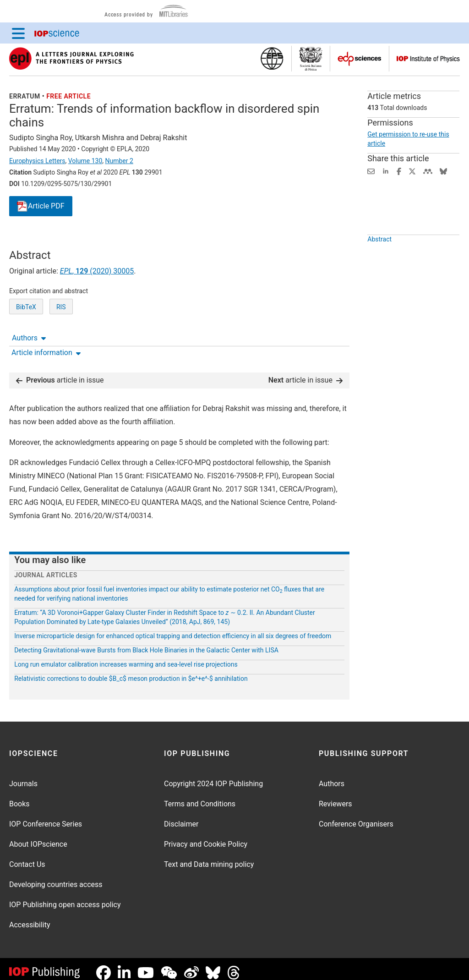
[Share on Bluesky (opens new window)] (443, 171)
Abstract (379, 260)
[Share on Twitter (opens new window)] (412, 171)
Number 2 (119, 161)
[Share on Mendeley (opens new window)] (428, 171)
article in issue (60, 373)
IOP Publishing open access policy (65, 897)
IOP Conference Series (46, 817)
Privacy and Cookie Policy (206, 837)
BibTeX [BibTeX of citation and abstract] (26, 341)
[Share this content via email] (371, 171)
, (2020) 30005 (97, 305)
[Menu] (18, 33)
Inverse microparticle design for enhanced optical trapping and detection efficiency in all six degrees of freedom (173, 629)
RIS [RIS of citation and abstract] (61, 341)
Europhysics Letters (37, 161)
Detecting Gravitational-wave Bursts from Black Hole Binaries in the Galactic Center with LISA (146, 643)
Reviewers (335, 797)
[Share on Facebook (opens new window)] (399, 171)
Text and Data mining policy (209, 857)
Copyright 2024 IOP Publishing (213, 776)
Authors (29, 240)
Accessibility (30, 917)
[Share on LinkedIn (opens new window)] (386, 171)
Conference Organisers (356, 817)
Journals (23, 776)
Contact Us (27, 857)
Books (19, 797)
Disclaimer (181, 817)
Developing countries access (56, 877)
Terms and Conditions (200, 797)
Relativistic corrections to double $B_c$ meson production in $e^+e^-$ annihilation (131, 671)
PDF (41, 206)
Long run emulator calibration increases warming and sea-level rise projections (126, 657)
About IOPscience (38, 837)
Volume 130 (85, 161)
